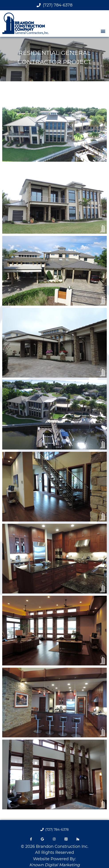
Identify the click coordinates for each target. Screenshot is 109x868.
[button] (103, 31)
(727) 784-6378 (54, 5)
